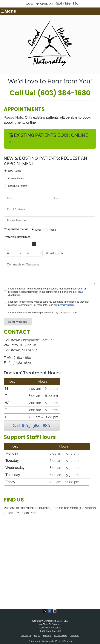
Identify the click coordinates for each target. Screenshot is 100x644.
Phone (53, 230)
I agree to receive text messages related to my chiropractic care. (43, 312)
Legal (37, 636)
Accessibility (61, 636)
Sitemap (75, 636)
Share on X (45, 611)
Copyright (26, 636)
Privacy (47, 636)
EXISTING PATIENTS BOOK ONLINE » (48, 139)
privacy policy (66, 305)
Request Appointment (38, 4)
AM (52, 253)
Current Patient (16, 178)
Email (38, 230)
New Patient (15, 171)
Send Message (18, 321)
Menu (9, 11)
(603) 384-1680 (67, 4)
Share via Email (55, 611)
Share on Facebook (50, 611)
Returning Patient (18, 186)
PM (62, 253)
